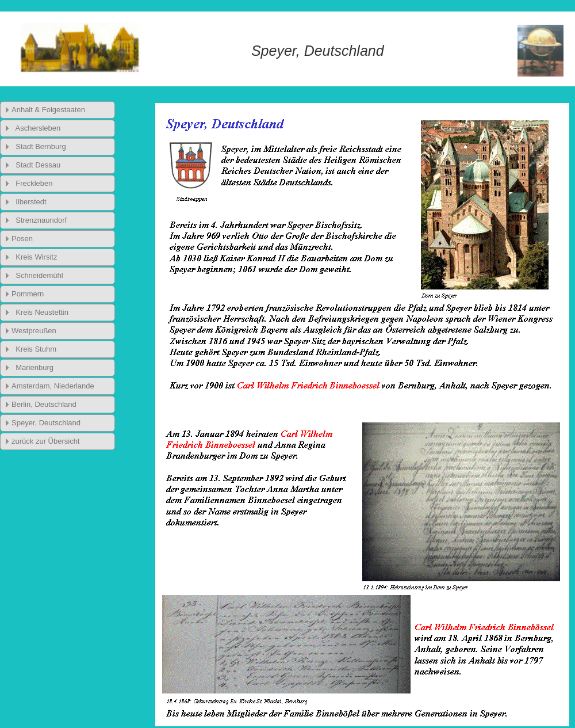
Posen (22, 239)
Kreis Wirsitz (34, 257)
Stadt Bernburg (39, 146)
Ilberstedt (29, 202)
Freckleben (32, 183)
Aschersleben (36, 128)
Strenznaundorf (39, 220)
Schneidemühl (37, 275)
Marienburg (32, 367)
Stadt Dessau (36, 165)
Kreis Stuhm (34, 349)
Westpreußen (34, 331)
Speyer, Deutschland (46, 423)
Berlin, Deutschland (44, 404)
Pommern (28, 294)
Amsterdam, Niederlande (53, 386)
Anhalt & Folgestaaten (48, 110)
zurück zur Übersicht (45, 441)
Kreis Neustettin (40, 312)
